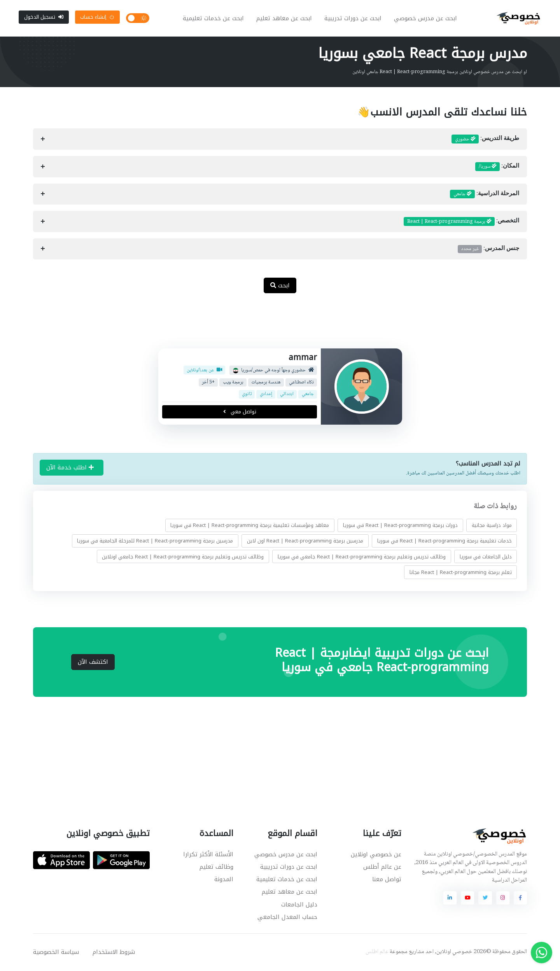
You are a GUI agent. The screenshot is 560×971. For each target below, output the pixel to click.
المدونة (224, 880)
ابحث (280, 286)
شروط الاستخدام (114, 953)
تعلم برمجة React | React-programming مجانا (461, 573)
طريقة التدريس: (485, 140)
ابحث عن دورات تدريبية (353, 19)
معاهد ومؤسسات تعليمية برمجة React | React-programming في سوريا (250, 526)
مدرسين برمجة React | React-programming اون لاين (305, 541)
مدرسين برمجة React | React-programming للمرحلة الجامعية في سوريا (155, 541)
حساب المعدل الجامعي (287, 918)
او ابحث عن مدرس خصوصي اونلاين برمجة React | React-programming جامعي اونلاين (440, 73)
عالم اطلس (377, 953)
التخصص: (461, 222)
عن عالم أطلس (382, 868)
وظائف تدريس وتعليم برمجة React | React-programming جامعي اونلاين (183, 557)
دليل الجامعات (299, 905)
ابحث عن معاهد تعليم (284, 19)
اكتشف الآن (93, 663)
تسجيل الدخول (44, 17)
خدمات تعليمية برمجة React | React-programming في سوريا (444, 541)
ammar (303, 358)
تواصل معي (239, 412)
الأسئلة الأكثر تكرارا (208, 855)
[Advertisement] (274, 326)
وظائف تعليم (216, 868)
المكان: (497, 168)
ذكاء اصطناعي (301, 383)
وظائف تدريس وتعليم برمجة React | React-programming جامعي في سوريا (362, 557)
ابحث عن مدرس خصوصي (426, 19)
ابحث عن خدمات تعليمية (214, 19)
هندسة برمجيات (266, 383)
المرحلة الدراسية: (485, 195)
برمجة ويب (233, 383)
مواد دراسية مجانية (492, 526)
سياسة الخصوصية (56, 953)
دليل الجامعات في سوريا (486, 557)
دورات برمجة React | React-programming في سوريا (400, 526)
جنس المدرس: (488, 250)
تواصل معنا (387, 880)
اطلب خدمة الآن (70, 468)
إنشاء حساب (97, 17)
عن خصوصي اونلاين (376, 855)
